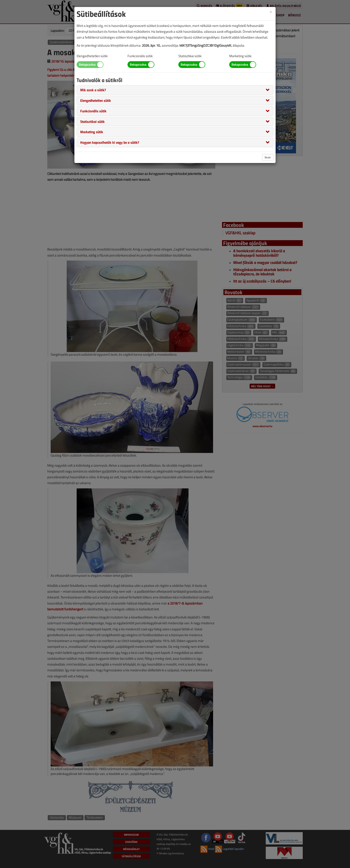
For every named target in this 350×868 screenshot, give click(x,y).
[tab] (175, 90)
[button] (93, 90)
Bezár (268, 157)
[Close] (271, 12)
